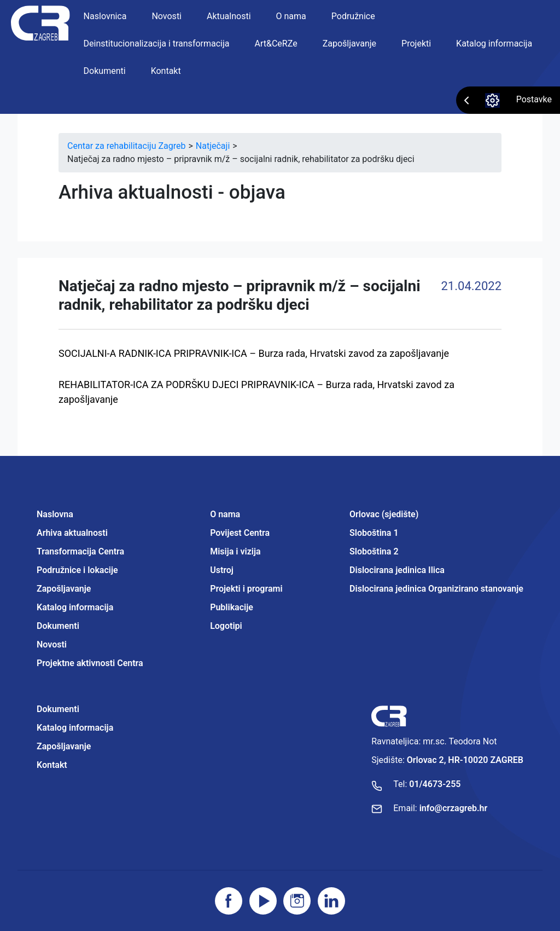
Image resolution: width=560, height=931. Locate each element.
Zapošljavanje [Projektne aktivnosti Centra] (64, 746)
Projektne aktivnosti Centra (90, 663)
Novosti (167, 16)
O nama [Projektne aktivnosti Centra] (225, 514)
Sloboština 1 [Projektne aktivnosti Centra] (374, 533)
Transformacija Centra (80, 551)
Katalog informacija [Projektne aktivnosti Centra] (75, 728)
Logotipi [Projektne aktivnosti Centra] (226, 626)
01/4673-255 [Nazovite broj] (435, 784)
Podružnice (353, 16)
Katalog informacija (494, 44)
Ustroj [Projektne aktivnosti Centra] (222, 570)
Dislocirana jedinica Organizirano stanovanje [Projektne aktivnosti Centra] (436, 589)
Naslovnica (105, 16)
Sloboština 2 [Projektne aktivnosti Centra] (374, 551)
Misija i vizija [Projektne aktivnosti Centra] (235, 551)
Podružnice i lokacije (77, 570)
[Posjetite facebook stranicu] (229, 901)
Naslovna (55, 514)
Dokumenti (105, 71)
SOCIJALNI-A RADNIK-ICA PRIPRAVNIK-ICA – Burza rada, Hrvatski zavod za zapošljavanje (254, 353)
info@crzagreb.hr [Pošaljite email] (454, 808)
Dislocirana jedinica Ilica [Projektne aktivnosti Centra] (397, 570)
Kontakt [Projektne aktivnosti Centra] (52, 765)
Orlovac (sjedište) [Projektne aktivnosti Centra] (384, 514)
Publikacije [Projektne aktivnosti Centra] (232, 607)
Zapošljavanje (349, 44)
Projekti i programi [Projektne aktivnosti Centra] (246, 589)
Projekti (416, 44)
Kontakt (166, 71)
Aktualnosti (229, 16)
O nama (291, 16)
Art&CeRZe (276, 44)
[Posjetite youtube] (263, 901)
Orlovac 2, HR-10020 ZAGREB (465, 760)
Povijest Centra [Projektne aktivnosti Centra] (240, 533)
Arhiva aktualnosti (72, 533)
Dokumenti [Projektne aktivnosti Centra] (58, 709)
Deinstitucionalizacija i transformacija (157, 44)
